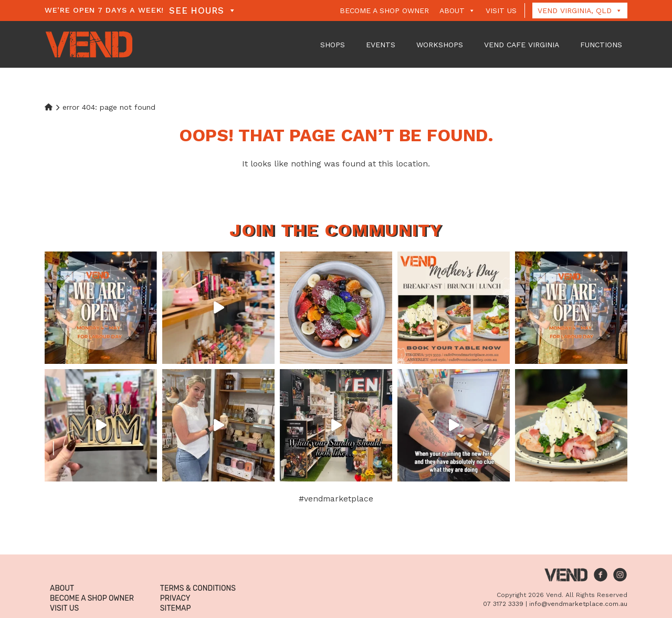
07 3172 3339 (503, 604)
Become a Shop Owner (384, 11)
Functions (601, 45)
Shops (333, 45)
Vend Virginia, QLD (580, 11)
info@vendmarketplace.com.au (578, 604)
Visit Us (501, 11)
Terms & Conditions (198, 588)
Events (381, 45)
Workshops (440, 45)
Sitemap (176, 608)
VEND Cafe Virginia (522, 45)
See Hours (203, 11)
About (457, 11)
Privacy (175, 598)
